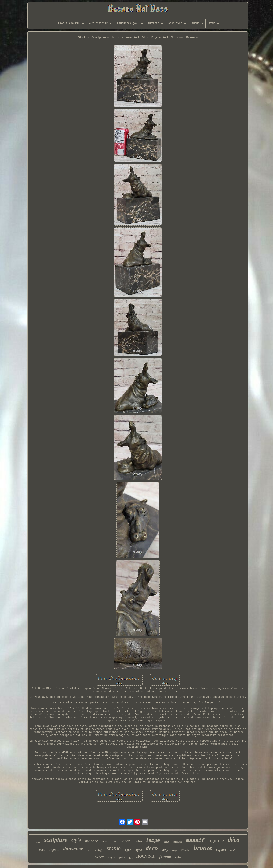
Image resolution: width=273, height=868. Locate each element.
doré (131, 858)
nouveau (146, 856)
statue (114, 848)
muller (233, 850)
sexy (165, 850)
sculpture (56, 840)
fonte (38, 842)
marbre (91, 841)
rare (89, 850)
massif (195, 841)
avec (42, 850)
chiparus (177, 842)
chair (185, 850)
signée (221, 849)
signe (128, 850)
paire (122, 857)
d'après (112, 857)
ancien (178, 857)
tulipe (175, 851)
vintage (99, 850)
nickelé (99, 857)
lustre (138, 841)
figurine (216, 840)
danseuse (73, 849)
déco (234, 840)
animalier (109, 841)
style (76, 840)
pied (166, 842)
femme (165, 856)
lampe (153, 841)
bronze (203, 848)
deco (152, 848)
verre (125, 841)
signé (138, 850)
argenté (54, 850)
